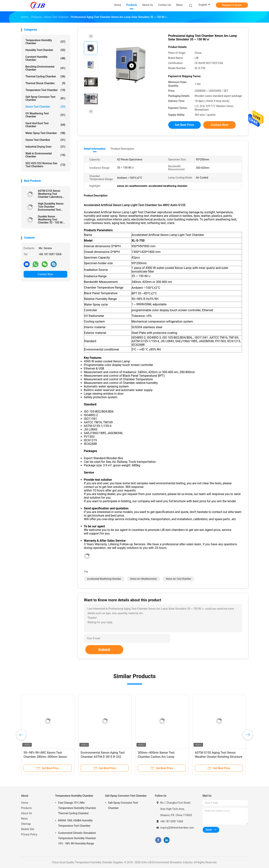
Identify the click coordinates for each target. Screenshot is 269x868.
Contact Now (45, 274)
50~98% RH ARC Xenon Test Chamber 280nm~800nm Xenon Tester (45, 757)
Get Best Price (185, 125)
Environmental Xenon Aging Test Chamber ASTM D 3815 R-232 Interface (103, 757)
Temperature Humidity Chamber (45, 42)
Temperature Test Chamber (45, 90)
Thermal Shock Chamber (45, 83)
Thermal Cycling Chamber (45, 76)
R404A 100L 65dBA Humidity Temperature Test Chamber (75, 823)
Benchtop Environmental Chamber (45, 68)
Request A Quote (232, 5)
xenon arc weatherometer (144, 579)
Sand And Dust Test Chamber (45, 125)
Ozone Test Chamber (45, 140)
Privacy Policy (29, 834)
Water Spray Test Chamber (45, 133)
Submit (104, 650)
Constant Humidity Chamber (45, 58)
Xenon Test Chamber (45, 107)
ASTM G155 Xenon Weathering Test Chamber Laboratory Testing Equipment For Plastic (51, 194)
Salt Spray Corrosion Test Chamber (45, 98)
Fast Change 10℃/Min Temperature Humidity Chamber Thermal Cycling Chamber (77, 808)
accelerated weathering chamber (104, 579)
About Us (27, 813)
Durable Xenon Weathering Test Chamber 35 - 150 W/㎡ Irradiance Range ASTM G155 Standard (52, 220)
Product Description (122, 149)
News (24, 819)
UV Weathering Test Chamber (45, 115)
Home (25, 803)
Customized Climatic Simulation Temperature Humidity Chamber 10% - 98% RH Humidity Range (77, 838)
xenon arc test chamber (179, 579)
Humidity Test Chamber (45, 50)
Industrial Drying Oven (45, 147)
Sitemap (26, 824)
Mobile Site (28, 829)
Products (26, 808)
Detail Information (95, 149)
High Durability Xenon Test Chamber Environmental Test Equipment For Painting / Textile (52, 207)
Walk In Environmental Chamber (45, 155)
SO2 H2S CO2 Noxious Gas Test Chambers (45, 165)
